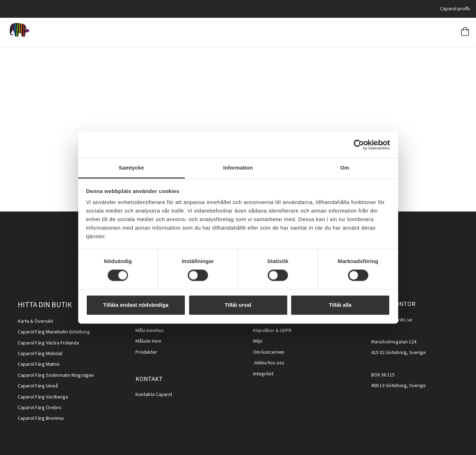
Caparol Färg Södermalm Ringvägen (56, 375)
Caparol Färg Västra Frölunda (48, 343)
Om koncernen (269, 352)
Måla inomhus (150, 331)
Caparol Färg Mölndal (40, 354)
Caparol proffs (455, 9)
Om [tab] (345, 168)
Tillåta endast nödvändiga (136, 305)
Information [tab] (238, 168)
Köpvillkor (264, 331)
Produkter (146, 352)
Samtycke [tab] (131, 168)
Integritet (263, 374)
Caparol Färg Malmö (39, 364)
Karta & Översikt (35, 321)
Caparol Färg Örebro (40, 408)
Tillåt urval (238, 305)
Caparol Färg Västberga (43, 397)
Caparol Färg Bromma (41, 418)
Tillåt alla (340, 305)
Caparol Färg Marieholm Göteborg (54, 332)
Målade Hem (148, 341)
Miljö (258, 341)
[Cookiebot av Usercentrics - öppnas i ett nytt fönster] (359, 145)
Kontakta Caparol (154, 395)
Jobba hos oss (269, 363)
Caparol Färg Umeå (38, 386)
